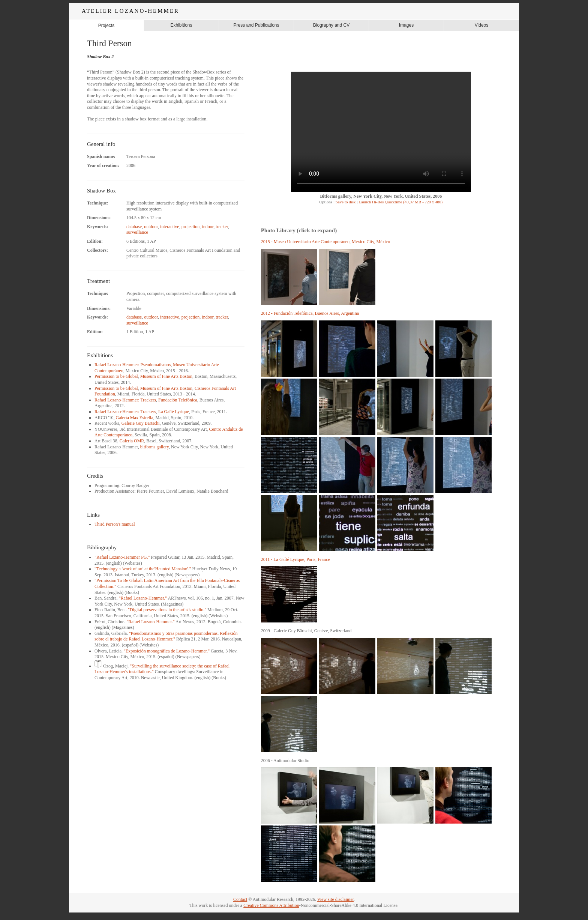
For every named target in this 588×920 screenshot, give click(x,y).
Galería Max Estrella (135, 418)
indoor (208, 227)
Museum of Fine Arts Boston (166, 376)
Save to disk (345, 202)
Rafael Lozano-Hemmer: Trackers (125, 400)
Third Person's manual (115, 524)
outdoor (151, 227)
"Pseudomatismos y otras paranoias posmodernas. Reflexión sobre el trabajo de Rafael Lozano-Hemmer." (166, 636)
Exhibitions (181, 25)
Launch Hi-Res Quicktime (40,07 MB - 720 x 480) (400, 202)
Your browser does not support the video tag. (381, 132)
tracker (222, 227)
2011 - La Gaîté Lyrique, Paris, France (295, 559)
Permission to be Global (116, 376)
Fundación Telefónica (178, 400)
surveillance (137, 232)
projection (191, 227)
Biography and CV (331, 25)
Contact (240, 899)
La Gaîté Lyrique (174, 412)
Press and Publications (256, 25)
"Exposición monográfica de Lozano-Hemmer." (167, 651)
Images (406, 25)
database (134, 227)
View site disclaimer (335, 899)
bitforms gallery (154, 447)
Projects (106, 26)
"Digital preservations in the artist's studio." (167, 610)
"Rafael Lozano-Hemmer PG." (122, 557)
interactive (170, 227)
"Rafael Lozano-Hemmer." (143, 598)
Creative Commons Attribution (271, 905)
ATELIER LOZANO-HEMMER (130, 11)
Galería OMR (132, 441)
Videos (481, 25)
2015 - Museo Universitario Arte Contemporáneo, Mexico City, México (326, 242)
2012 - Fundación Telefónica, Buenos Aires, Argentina (310, 313)
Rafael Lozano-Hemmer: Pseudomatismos (133, 365)
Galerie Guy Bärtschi (141, 423)
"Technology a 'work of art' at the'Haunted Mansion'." (143, 569)
